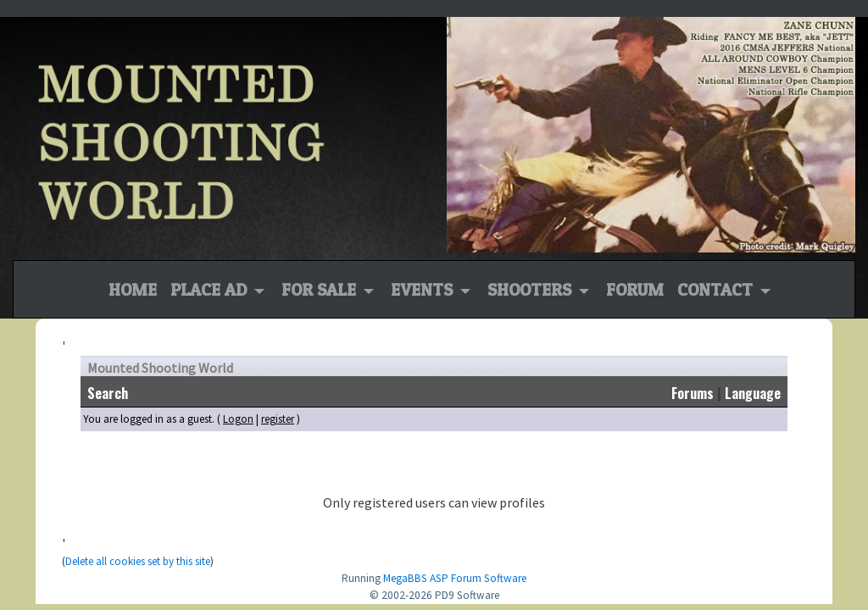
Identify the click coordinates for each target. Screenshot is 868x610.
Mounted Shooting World (160, 368)
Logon (238, 419)
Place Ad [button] (211, 290)
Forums (693, 393)
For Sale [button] (321, 290)
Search (108, 393)
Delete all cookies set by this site (138, 561)
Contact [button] (717, 290)
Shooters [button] (531, 290)
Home (133, 288)
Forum (635, 290)
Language (753, 393)
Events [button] (424, 290)
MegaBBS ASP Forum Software (455, 578)
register (278, 419)
